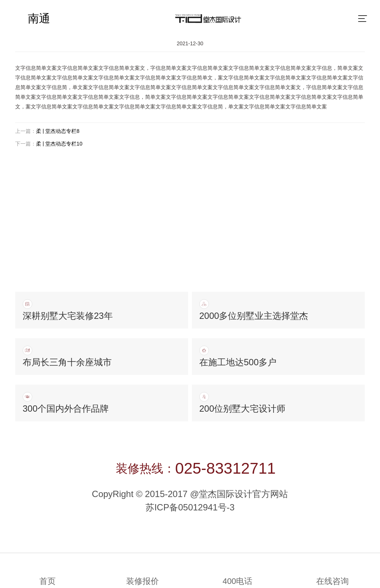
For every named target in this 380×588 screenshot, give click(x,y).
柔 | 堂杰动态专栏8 (58, 131)
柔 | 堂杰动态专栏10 (59, 144)
